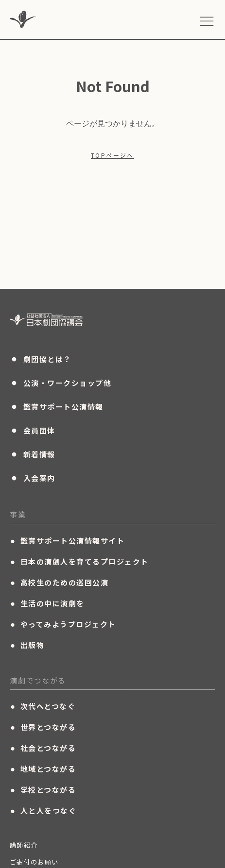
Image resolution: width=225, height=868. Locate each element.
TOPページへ (112, 155)
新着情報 (33, 454)
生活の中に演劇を (47, 603)
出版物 (27, 645)
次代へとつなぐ (43, 706)
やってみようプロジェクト (63, 624)
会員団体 (33, 430)
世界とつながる (43, 727)
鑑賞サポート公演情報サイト (67, 541)
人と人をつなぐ (43, 811)
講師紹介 (24, 845)
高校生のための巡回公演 (59, 583)
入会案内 (33, 478)
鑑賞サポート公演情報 (57, 406)
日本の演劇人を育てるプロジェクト (79, 562)
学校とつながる (43, 790)
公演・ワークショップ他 (61, 383)
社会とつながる (43, 748)
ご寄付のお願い (34, 862)
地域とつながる (43, 769)
